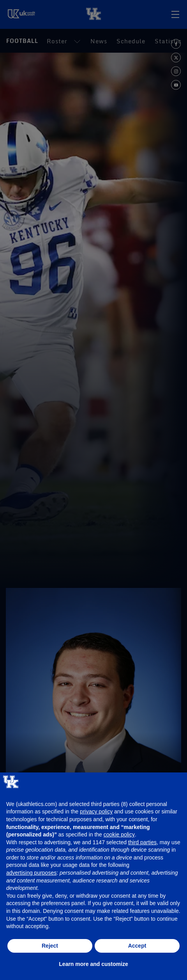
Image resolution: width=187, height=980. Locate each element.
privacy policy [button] (96, 811)
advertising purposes (31, 873)
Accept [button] (137, 946)
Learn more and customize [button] (93, 964)
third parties (142, 842)
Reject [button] (50, 946)
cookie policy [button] (119, 834)
